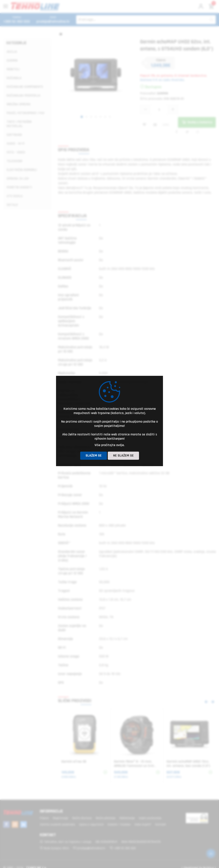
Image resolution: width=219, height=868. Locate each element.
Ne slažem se (123, 456)
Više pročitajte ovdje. (109, 445)
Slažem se (94, 456)
